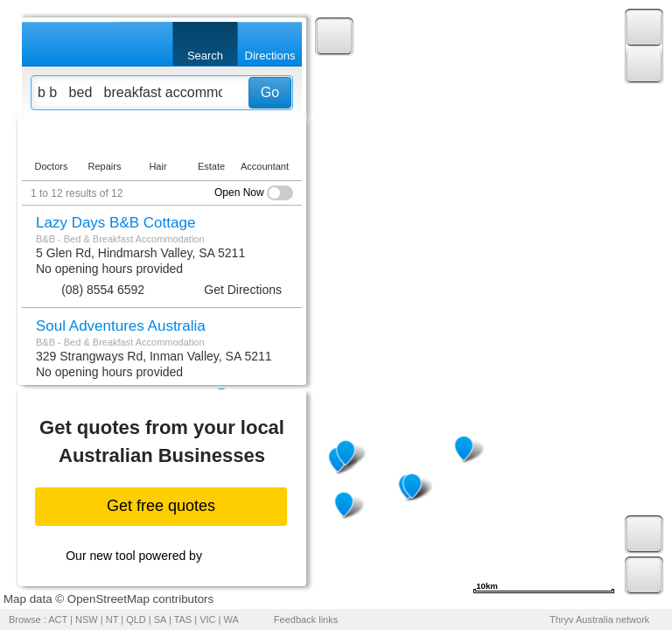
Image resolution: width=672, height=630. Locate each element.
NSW (87, 619)
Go (270, 92)
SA (160, 619)
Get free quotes (161, 506)
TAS (183, 619)
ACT (58, 619)
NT (112, 619)
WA (231, 619)
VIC (207, 619)
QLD (136, 619)
